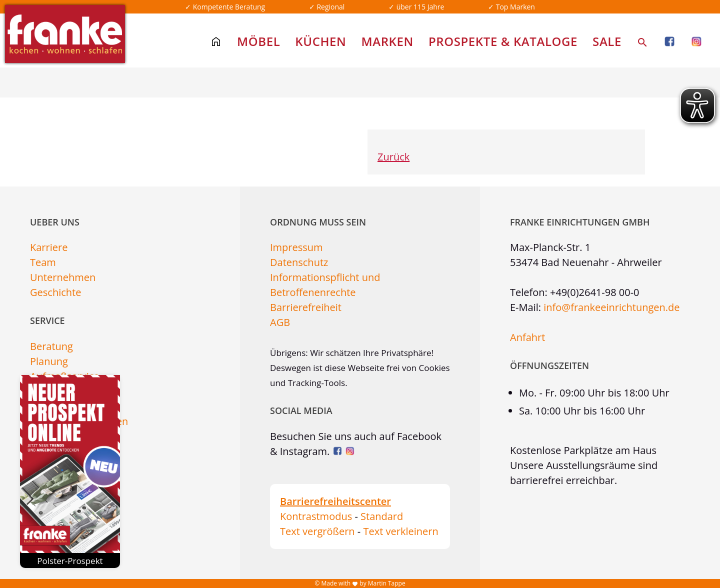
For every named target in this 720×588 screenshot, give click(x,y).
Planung (49, 361)
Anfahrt (527, 337)
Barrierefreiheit (306, 307)
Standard (382, 516)
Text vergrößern (317, 531)
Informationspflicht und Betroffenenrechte (325, 285)
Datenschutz (299, 262)
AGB (280, 322)
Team (43, 262)
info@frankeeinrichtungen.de (611, 307)
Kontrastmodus (316, 516)
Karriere (49, 247)
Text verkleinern (400, 531)
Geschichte (55, 292)
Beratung (51, 346)
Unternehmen (63, 277)
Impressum (296, 247)
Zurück (393, 157)
